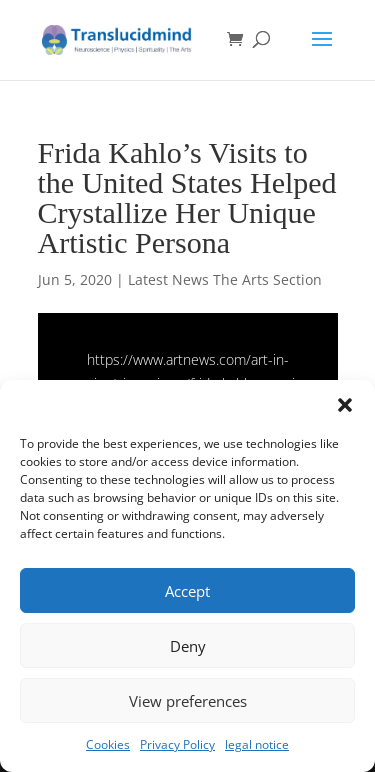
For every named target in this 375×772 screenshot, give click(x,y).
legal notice (257, 744)
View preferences (188, 701)
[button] (345, 405)
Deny (188, 646)
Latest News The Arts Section (225, 279)
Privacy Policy (177, 744)
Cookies (108, 744)
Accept (187, 591)
